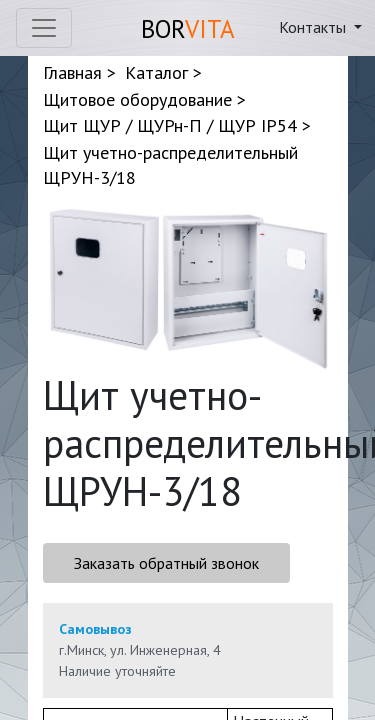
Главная (72, 72)
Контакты (314, 27)
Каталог (156, 72)
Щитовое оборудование (137, 99)
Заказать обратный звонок (166, 563)
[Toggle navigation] (44, 28)
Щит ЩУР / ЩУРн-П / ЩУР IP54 (170, 125)
